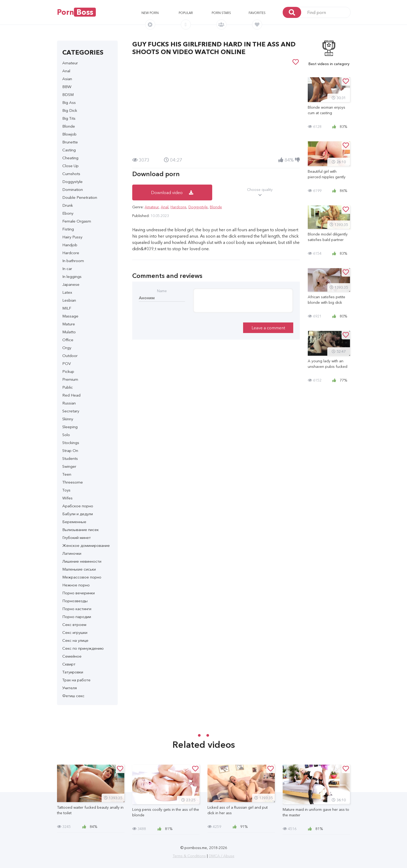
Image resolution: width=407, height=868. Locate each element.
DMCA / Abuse (222, 856)
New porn (150, 13)
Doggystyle (72, 182)
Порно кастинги (77, 609)
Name (162, 291)
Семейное (72, 656)
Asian (67, 79)
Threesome (73, 482)
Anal (66, 71)
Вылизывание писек (81, 530)
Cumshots (71, 174)
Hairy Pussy (72, 237)
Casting (69, 150)
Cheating (70, 158)
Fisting (68, 229)
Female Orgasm (77, 221)
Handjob (70, 245)
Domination (73, 189)
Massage (70, 316)
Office (68, 340)
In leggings (72, 276)
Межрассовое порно (82, 577)
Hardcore (71, 253)
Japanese (71, 284)
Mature (69, 324)
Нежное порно (76, 585)
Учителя (70, 688)
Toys (66, 490)
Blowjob (69, 134)
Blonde (69, 126)
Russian (69, 403)
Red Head (71, 395)
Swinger (69, 466)
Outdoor (70, 356)
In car (67, 269)
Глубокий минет (77, 537)
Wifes (67, 498)
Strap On (70, 450)
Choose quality (260, 192)
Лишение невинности (82, 561)
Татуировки (73, 672)
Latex (67, 292)
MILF (67, 308)
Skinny (68, 419)
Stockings (71, 443)
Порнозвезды (75, 601)
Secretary (71, 411)
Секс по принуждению (83, 648)
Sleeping (70, 427)
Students (70, 458)
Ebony (68, 213)
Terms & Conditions (189, 856)
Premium (70, 379)
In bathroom (73, 261)
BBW (67, 87)
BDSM (68, 95)
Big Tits (69, 118)
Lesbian (69, 300)
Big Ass (69, 102)
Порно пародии (77, 617)
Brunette (70, 142)
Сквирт (69, 664)
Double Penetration (80, 197)
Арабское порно (78, 506)
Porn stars (221, 13)
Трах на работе (76, 680)
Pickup (68, 371)
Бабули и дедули (78, 514)
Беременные (74, 522)
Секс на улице (75, 640)
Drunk (68, 205)
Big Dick (70, 110)
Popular (186, 13)
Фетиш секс (73, 696)
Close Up (70, 166)
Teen (67, 474)
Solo (66, 435)
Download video (172, 192)
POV (67, 363)
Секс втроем (74, 625)
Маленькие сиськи (79, 569)
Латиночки (72, 553)
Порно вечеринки (79, 593)
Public (68, 387)
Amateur (70, 63)
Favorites (257, 13)
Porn (76, 12)
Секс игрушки (75, 632)
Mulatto (69, 332)
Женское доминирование (86, 545)
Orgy (67, 348)
